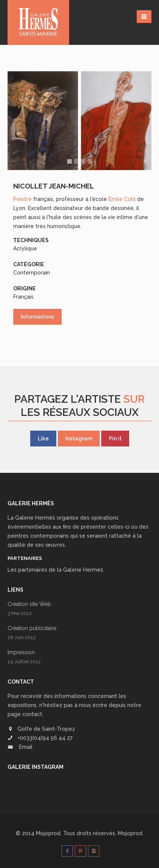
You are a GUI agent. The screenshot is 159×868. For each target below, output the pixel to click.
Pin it (115, 439)
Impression (21, 652)
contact (32, 714)
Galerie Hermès (35, 518)
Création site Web (29, 604)
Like (43, 439)
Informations (37, 317)
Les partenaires (27, 570)
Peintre (22, 199)
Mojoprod (130, 833)
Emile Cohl (122, 199)
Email (26, 747)
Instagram (79, 439)
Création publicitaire (32, 628)
